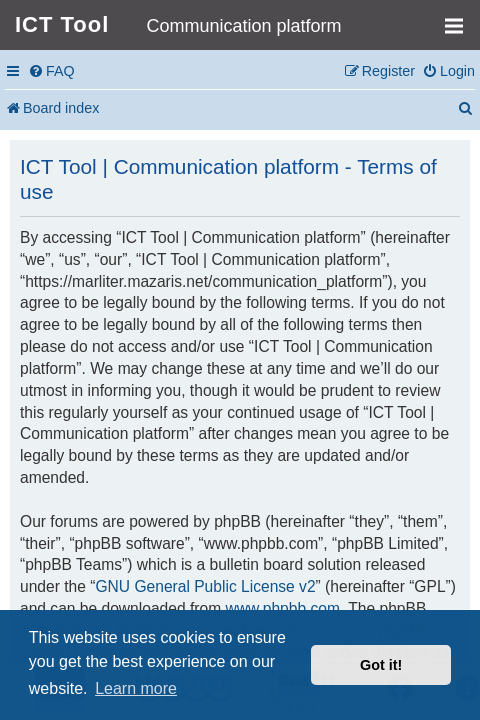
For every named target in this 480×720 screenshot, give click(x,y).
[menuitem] (51, 71)
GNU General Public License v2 (205, 586)
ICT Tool (62, 24)
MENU (460, 17)
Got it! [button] (381, 665)
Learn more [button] (136, 688)
